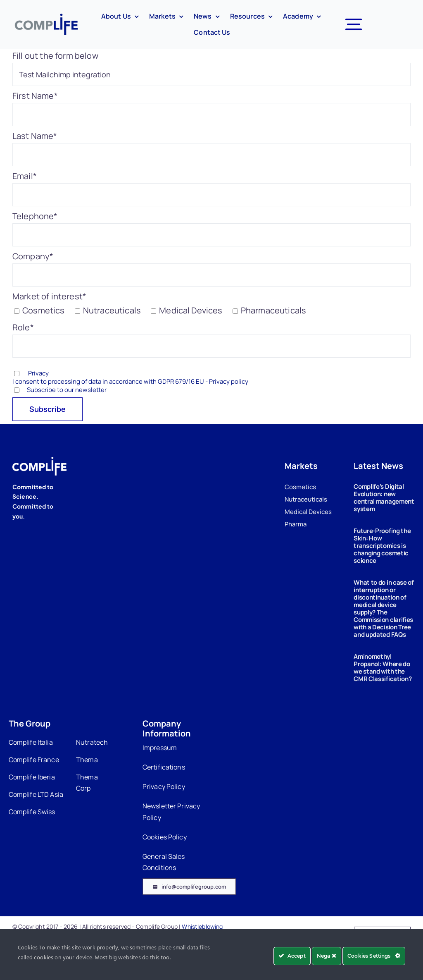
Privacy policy (229, 381)
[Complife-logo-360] (46, 18)
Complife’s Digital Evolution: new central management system (384, 498)
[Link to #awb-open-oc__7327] (354, 24)
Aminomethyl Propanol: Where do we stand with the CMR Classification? (383, 668)
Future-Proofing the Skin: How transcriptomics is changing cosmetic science (382, 546)
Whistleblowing (202, 926)
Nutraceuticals (306, 499)
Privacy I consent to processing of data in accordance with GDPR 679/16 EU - (130, 377)
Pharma (296, 524)
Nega (327, 956)
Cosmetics (300, 487)
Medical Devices (308, 512)
